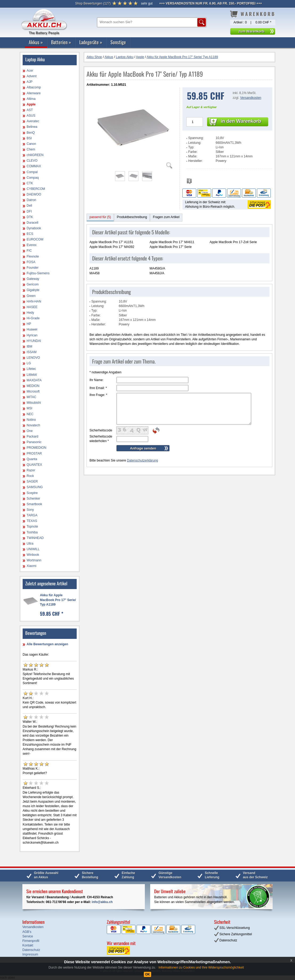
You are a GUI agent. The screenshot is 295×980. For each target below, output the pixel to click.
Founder (33, 268)
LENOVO (33, 358)
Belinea (32, 127)
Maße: (193, 156)
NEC (30, 414)
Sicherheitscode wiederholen (101, 439)
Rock (30, 476)
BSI (29, 138)
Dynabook (34, 228)
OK (147, 974)
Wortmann (34, 560)
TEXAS (32, 521)
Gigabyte (33, 290)
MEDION (33, 386)
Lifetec (31, 369)
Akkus (36, 42)
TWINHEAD (35, 538)
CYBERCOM (36, 189)
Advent (32, 76)
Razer (31, 470)
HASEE (32, 307)
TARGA (32, 515)
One (30, 431)
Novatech (33, 425)
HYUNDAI (34, 341)
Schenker (33, 499)
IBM (29, 346)
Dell (29, 206)
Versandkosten (251, 98)
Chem (31, 149)
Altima (31, 99)
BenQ (31, 133)
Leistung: (195, 143)
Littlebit (32, 375)
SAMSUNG (35, 487)
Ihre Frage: (98, 395)
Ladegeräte (91, 42)
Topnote (32, 526)
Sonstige (118, 42)
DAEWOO (34, 194)
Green (31, 296)
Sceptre (32, 493)
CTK (30, 183)
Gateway (33, 279)
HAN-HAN (34, 301)
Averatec (33, 121)
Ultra (30, 544)
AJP (30, 82)
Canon (31, 144)
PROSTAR (34, 454)
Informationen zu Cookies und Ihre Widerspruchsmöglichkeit (201, 967)
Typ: (191, 147)
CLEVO (32, 161)
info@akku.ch (102, 902)
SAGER (32, 481)
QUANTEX (34, 465)
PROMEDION (36, 448)
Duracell (32, 223)
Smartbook (34, 504)
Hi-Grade (33, 318)
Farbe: (193, 152)
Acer (30, 71)
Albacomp (34, 87)
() (93, 3)
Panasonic (34, 442)
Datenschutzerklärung (143, 460)
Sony (30, 510)
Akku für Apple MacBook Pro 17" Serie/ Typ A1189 (58, 600)
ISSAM (32, 352)
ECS (30, 234)
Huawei (32, 329)
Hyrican (32, 335)
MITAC (31, 397)
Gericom (33, 284)
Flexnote (33, 256)
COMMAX (34, 166)
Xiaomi (32, 566)
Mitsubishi (34, 403)
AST (30, 110)
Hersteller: (196, 161)
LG (29, 363)
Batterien (61, 42)
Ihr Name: (97, 380)
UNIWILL (33, 549)
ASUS (31, 116)
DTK (30, 217)
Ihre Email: (98, 388)
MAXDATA (34, 380)
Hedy (30, 313)
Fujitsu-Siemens (38, 273)
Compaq (33, 178)
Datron (31, 200)
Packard (32, 436)
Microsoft (33, 391)
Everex (32, 245)
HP (29, 324)
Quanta (32, 459)
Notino (31, 420)
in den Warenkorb (241, 121)
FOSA (31, 262)
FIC (29, 251)
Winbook (33, 555)
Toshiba (32, 532)
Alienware (34, 93)
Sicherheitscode (101, 430)
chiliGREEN (35, 155)
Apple (31, 104)
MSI (29, 408)
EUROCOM (35, 239)
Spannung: (196, 138)
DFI (29, 211)
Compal (32, 172)
